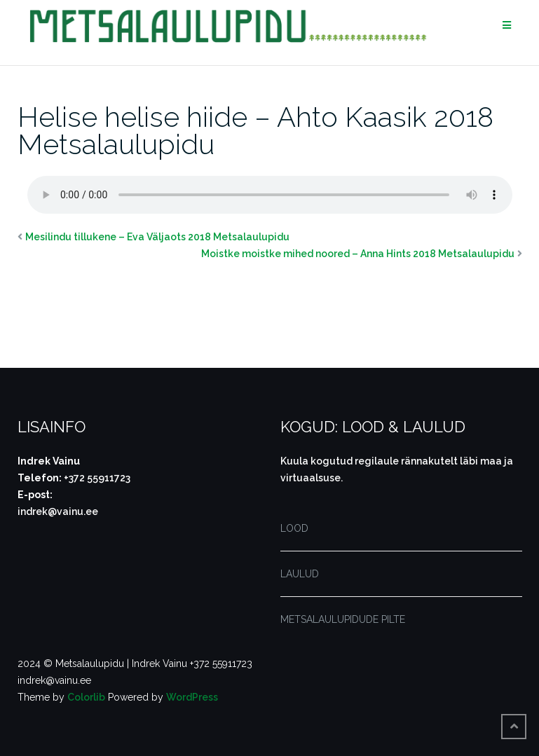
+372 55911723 (97, 478)
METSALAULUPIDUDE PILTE (343, 619)
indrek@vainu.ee (58, 511)
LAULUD (300, 574)
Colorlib (86, 697)
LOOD (294, 528)
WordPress (192, 697)
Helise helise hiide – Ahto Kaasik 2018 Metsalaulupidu (255, 130)
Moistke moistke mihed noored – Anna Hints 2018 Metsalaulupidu (358, 254)
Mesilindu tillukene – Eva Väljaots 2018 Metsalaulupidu (157, 237)
